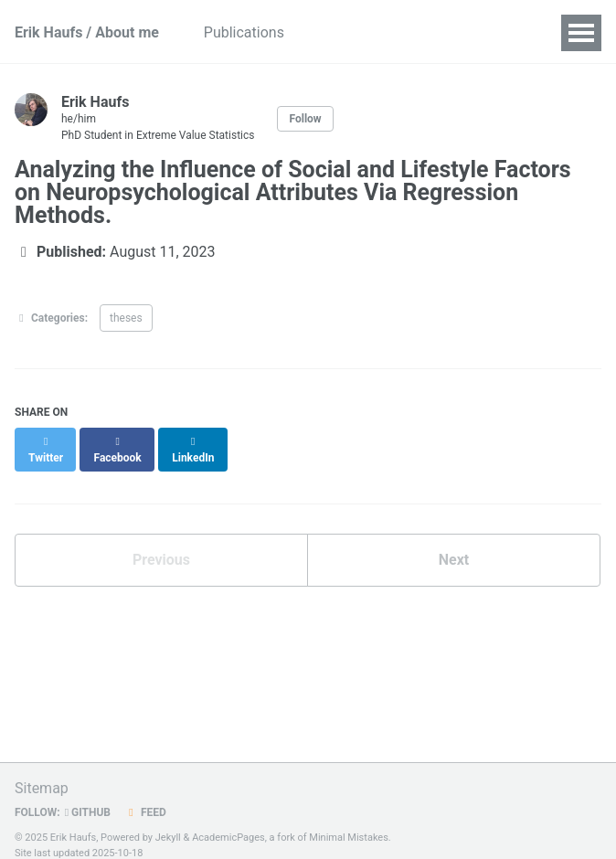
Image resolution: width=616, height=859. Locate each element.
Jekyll (168, 821)
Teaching (421, 32)
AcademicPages (228, 821)
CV (489, 32)
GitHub (88, 796)
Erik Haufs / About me (87, 32)
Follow (305, 119)
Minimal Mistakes (349, 821)
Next (454, 543)
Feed (145, 796)
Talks (345, 32)
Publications (258, 32)
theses (126, 318)
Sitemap (42, 772)
